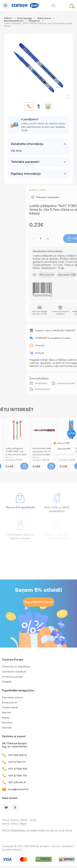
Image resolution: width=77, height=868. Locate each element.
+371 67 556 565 (17, 769)
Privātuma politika (12, 677)
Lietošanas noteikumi (14, 672)
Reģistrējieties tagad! (38, 602)
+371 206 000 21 (17, 755)
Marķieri (7, 713)
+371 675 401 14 (17, 782)
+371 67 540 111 (17, 762)
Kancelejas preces (12, 697)
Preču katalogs (25, 18)
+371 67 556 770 (17, 776)
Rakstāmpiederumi (14, 21)
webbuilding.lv (14, 850)
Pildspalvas (34, 21)
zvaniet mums (36, 123)
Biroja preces (10, 702)
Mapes (6, 718)
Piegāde (7, 682)
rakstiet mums (57, 123)
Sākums (8, 18)
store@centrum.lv (18, 789)
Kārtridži (7, 728)
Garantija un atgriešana (16, 666)
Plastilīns (7, 723)
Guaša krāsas (10, 707)
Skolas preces (44, 18)
